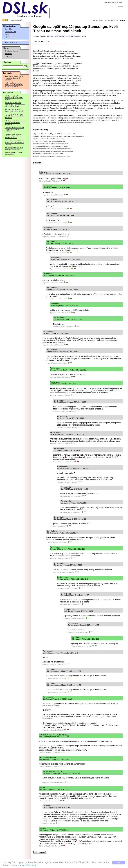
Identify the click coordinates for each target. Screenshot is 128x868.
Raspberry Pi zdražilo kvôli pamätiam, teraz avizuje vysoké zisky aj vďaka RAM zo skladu (59, 136)
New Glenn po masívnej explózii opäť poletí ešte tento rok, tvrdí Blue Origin (15, 104)
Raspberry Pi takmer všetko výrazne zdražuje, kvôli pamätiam (14, 78)
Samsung (50, 36)
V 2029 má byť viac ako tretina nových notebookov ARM (50, 141)
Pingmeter (8, 54)
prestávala (118, 118)
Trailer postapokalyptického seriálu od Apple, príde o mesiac (51, 146)
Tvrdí (36, 63)
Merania (15, 51)
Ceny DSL (8, 29)
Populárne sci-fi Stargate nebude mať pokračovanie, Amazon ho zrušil (14, 136)
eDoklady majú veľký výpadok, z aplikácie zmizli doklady (14, 98)
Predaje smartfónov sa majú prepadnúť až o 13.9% (14, 148)
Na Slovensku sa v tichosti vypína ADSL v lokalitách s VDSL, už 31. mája (14, 85)
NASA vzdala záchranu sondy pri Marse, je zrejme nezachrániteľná (53, 149)
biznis (68, 36)
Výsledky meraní (10, 37)
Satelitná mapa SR (11, 42)
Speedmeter (9, 51)
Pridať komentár (40, 852)
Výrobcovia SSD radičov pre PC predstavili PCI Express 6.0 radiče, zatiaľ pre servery (58, 134)
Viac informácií (28, 865)
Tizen (84, 36)
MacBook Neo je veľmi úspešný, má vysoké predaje (14, 110)
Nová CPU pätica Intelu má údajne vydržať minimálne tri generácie (15, 143)
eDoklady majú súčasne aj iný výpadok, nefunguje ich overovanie (15, 123)
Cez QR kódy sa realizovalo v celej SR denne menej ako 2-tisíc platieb (15, 116)
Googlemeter (9, 56)
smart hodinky (59, 36)
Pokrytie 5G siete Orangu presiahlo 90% (13, 153)
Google (43, 36)
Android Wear (76, 36)
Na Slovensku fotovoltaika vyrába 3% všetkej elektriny (49, 139)
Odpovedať (42, 181)
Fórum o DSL (9, 34)
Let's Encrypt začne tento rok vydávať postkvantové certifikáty (14, 129)
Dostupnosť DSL (10, 32)
